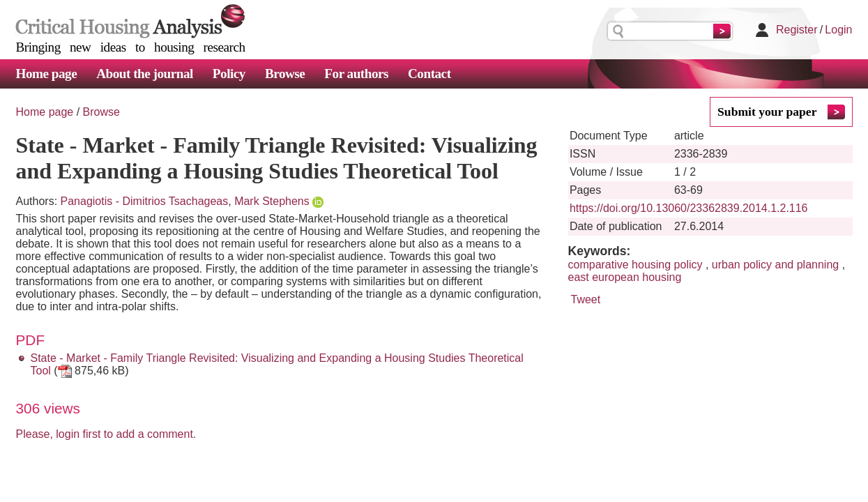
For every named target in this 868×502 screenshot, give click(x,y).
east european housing (625, 277)
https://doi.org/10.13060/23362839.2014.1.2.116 (689, 208)
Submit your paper (767, 112)
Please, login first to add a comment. (106, 434)
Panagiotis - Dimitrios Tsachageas (145, 201)
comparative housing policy (635, 265)
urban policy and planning (775, 265)
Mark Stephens (272, 201)
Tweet (586, 299)
